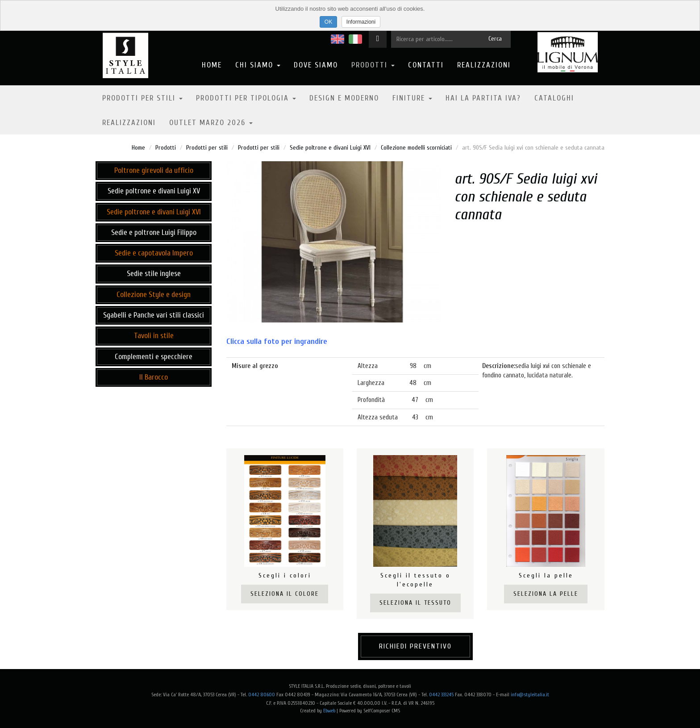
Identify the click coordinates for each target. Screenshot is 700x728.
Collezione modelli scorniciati (416, 148)
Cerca (495, 39)
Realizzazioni (484, 65)
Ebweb (329, 711)
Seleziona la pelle (546, 594)
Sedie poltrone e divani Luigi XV (154, 191)
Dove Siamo (316, 65)
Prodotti (373, 65)
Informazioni (361, 22)
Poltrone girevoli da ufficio (154, 170)
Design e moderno (344, 98)
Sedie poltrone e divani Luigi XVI (330, 148)
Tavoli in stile (154, 336)
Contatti (426, 65)
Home (212, 65)
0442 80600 (262, 695)
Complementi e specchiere (154, 357)
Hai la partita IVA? (483, 98)
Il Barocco (154, 377)
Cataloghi (554, 98)
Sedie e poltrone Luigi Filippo (154, 232)
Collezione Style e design (154, 295)
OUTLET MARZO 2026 (211, 123)
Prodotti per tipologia (246, 98)
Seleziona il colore (285, 594)
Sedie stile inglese (154, 274)
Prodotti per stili (142, 98)
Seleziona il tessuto (415, 603)
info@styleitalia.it (530, 695)
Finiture (412, 98)
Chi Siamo (258, 65)
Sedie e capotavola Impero (154, 253)
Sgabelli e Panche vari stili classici (154, 315)
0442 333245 (441, 695)
